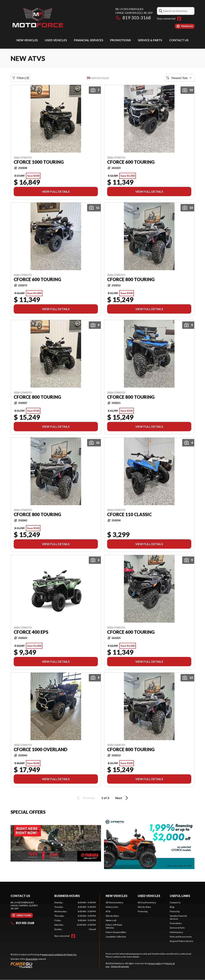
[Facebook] (179, 19)
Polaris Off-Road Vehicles (114, 926)
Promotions (120, 40)
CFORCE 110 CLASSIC (129, 514)
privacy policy (155, 963)
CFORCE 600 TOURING (131, 162)
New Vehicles (27, 40)
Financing (143, 911)
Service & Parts (150, 40)
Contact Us (179, 40)
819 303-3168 (133, 18)
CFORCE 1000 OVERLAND (40, 749)
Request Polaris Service (181, 941)
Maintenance (176, 932)
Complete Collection (116, 937)
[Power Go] (44, 965)
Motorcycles (112, 907)
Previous (85, 798)
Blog (172, 907)
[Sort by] (180, 78)
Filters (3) (21, 78)
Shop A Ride (32, 959)
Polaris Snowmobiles (116, 932)
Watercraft (111, 920)
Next (122, 798)
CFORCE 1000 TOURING (39, 162)
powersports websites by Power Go (59, 954)
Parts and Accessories (181, 937)
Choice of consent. (120, 966)
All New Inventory (114, 902)
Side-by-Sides (112, 916)
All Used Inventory (147, 902)
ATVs (108, 911)
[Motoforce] (38, 18)
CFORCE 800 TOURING (131, 279)
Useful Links (180, 896)
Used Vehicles (56, 40)
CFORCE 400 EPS (31, 632)
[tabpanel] (75, 916)
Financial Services (89, 40)
